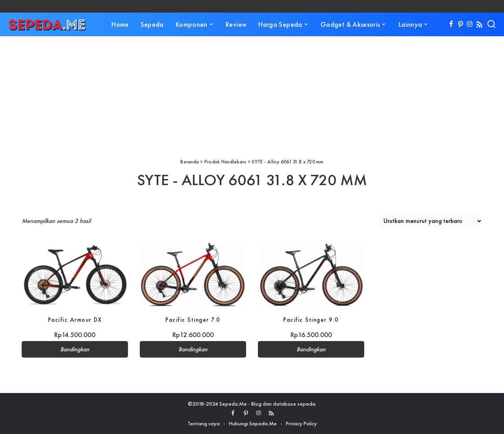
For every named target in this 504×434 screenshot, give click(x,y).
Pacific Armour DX (75, 320)
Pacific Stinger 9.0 (311, 320)
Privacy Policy (301, 423)
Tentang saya (204, 423)
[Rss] (479, 24)
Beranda (190, 162)
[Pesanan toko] (430, 221)
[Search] (491, 24)
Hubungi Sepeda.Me (253, 423)
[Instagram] (470, 24)
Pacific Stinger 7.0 (193, 320)
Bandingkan (75, 349)
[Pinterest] (460, 24)
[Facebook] (451, 24)
